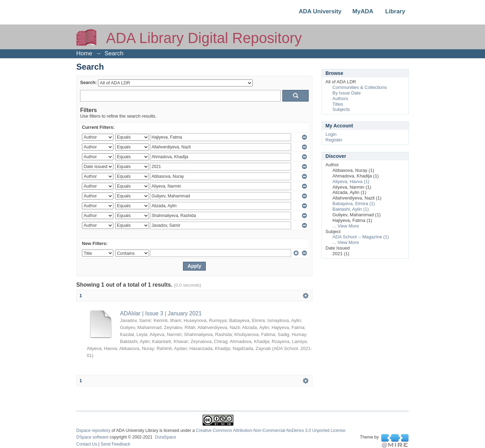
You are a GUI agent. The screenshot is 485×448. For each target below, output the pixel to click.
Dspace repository (93, 430)
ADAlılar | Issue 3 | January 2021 (161, 313)
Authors (340, 99)
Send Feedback (116, 444)
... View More (346, 226)
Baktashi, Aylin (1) (351, 209)
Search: (89, 82)
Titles (338, 104)
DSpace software (92, 437)
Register (334, 140)
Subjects (341, 109)
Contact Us (87, 444)
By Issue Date (347, 93)
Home (84, 53)
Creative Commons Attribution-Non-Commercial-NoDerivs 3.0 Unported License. (271, 430)
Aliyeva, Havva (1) (351, 181)
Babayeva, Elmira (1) (354, 204)
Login (331, 134)
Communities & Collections (360, 87)
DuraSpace (165, 437)
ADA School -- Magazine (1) (361, 237)
